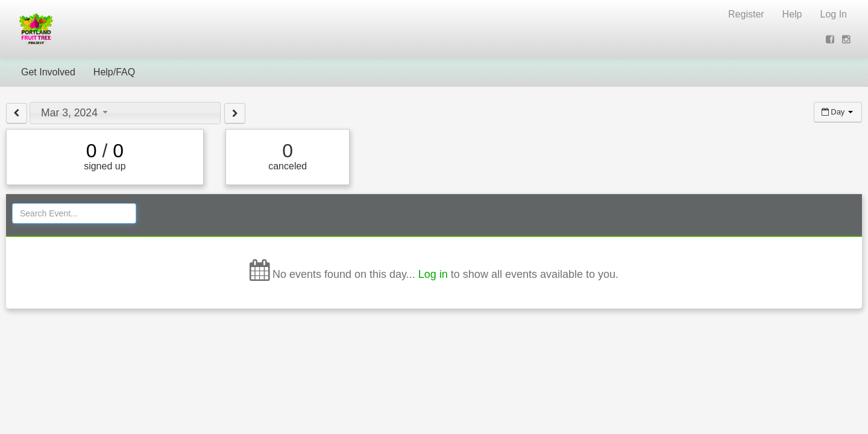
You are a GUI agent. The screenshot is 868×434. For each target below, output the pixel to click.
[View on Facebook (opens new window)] (831, 39)
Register (746, 14)
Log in (433, 274)
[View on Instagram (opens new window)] (848, 39)
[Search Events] (74, 213)
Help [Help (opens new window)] (792, 14)
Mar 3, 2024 (76, 113)
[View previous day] (17, 113)
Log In (834, 14)
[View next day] (235, 113)
